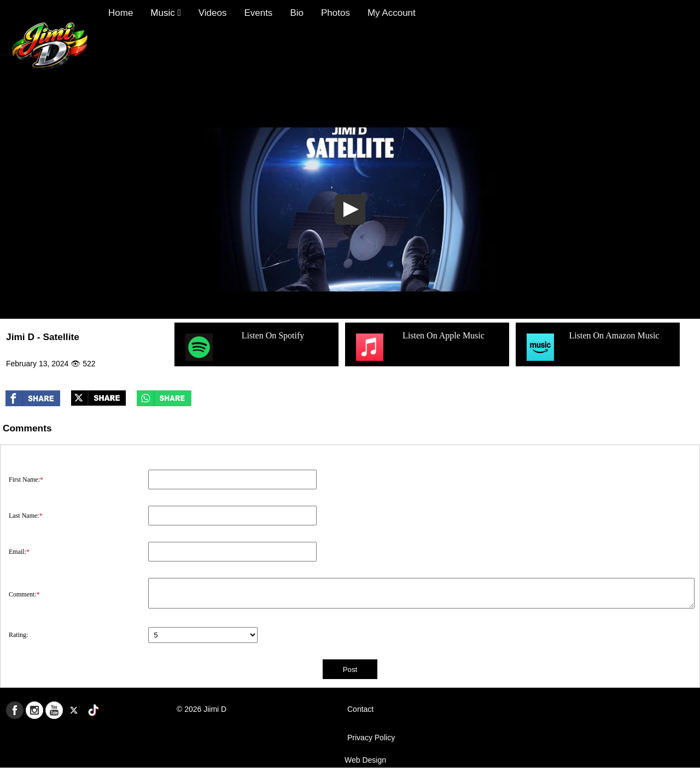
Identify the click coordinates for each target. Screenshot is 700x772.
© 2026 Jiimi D (202, 709)
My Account (392, 13)
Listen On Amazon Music (591, 347)
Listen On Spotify (243, 347)
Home (121, 13)
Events (258, 13)
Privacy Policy (371, 738)
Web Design (365, 760)
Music (165, 13)
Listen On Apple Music (419, 347)
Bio (297, 13)
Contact (360, 709)
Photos (336, 13)
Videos (213, 13)
